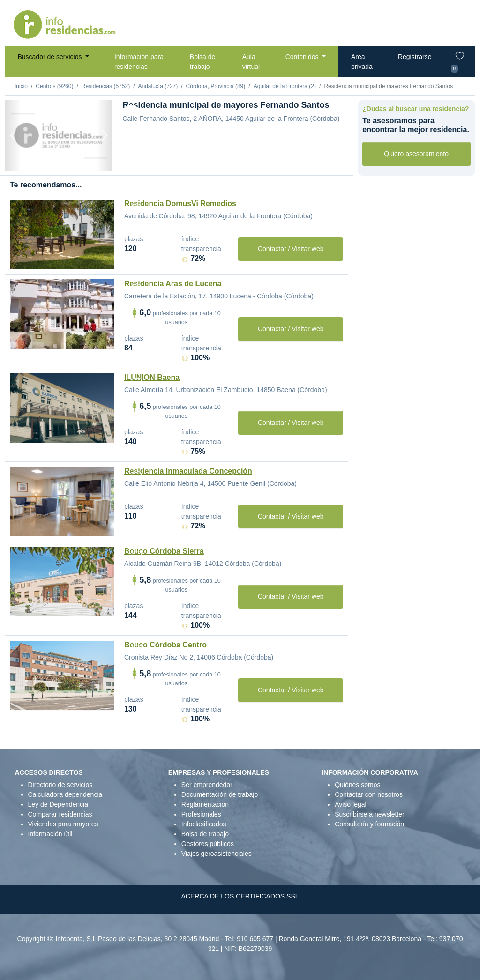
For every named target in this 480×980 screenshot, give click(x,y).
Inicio (21, 86)
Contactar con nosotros (369, 794)
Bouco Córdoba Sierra (164, 551)
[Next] (105, 135)
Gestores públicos (208, 844)
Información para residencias (139, 62)
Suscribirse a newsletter (370, 814)
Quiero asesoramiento (416, 154)
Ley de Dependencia (58, 804)
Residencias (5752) (106, 86)
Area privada (362, 62)
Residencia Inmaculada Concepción (188, 471)
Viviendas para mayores (63, 824)
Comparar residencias (60, 814)
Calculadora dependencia (65, 794)
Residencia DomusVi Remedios (180, 204)
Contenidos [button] (303, 57)
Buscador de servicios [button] (51, 57)
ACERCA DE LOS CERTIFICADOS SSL (240, 896)
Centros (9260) (54, 86)
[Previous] (13, 135)
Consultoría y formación (369, 824)
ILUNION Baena (152, 377)
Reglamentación (205, 804)
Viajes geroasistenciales (217, 854)
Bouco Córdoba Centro (165, 645)
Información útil (50, 834)
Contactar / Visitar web (291, 249)
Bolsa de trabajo (202, 62)
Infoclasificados (204, 824)
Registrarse (415, 57)
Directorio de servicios (60, 785)
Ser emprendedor (207, 785)
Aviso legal (350, 804)
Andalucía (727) (158, 86)
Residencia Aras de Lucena (173, 284)
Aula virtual (251, 62)
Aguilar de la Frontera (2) (285, 86)
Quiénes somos (357, 785)
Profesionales (201, 814)
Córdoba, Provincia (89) (216, 86)
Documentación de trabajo (220, 794)
